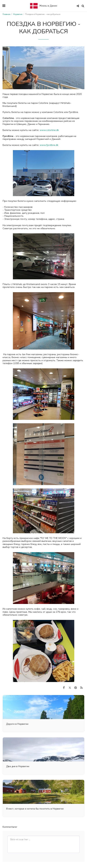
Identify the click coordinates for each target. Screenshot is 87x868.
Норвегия (18, 14)
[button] (4, 6)
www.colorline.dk (50, 130)
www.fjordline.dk (49, 145)
